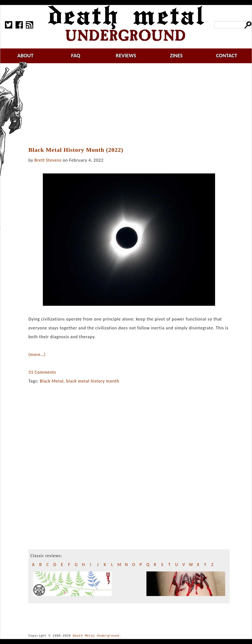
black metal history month (93, 381)
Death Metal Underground (96, 636)
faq (76, 55)
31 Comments (42, 372)
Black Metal (52, 381)
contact (227, 55)
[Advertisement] (132, 105)
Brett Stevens (48, 160)
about (25, 55)
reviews (126, 55)
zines (176, 55)
